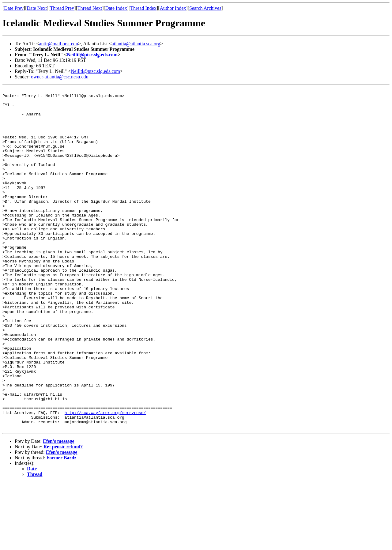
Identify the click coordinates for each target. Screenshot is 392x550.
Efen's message (59, 509)
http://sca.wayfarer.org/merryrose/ (105, 478)
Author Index (173, 8)
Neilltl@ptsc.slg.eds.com (92, 55)
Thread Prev (62, 8)
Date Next (37, 8)
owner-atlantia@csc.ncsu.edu (60, 77)
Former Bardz (62, 526)
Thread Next (90, 8)
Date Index (116, 8)
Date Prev (14, 8)
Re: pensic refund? (63, 515)
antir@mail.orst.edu (59, 44)
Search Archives (205, 8)
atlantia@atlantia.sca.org (136, 44)
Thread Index (143, 8)
